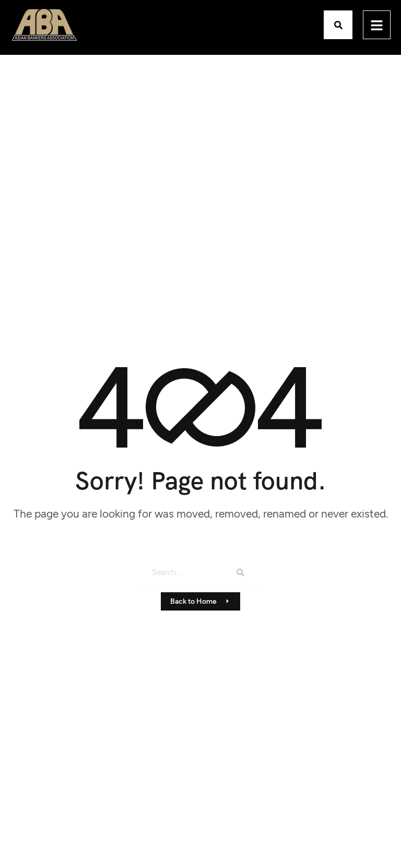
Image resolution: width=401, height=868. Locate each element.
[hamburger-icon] (377, 25)
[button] (338, 25)
